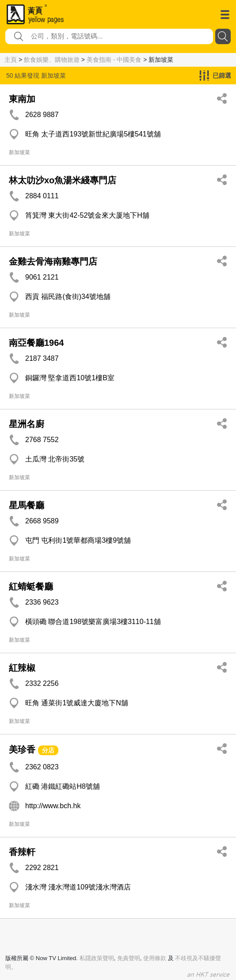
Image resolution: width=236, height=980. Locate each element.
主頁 (11, 60)
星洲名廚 (27, 424)
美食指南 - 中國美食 (114, 60)
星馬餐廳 (27, 505)
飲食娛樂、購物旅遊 (52, 60)
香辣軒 (22, 852)
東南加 (22, 99)
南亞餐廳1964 (36, 343)
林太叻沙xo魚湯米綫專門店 (63, 180)
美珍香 (22, 749)
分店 (48, 750)
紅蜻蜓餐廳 (31, 586)
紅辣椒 (22, 668)
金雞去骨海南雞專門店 (53, 261)
